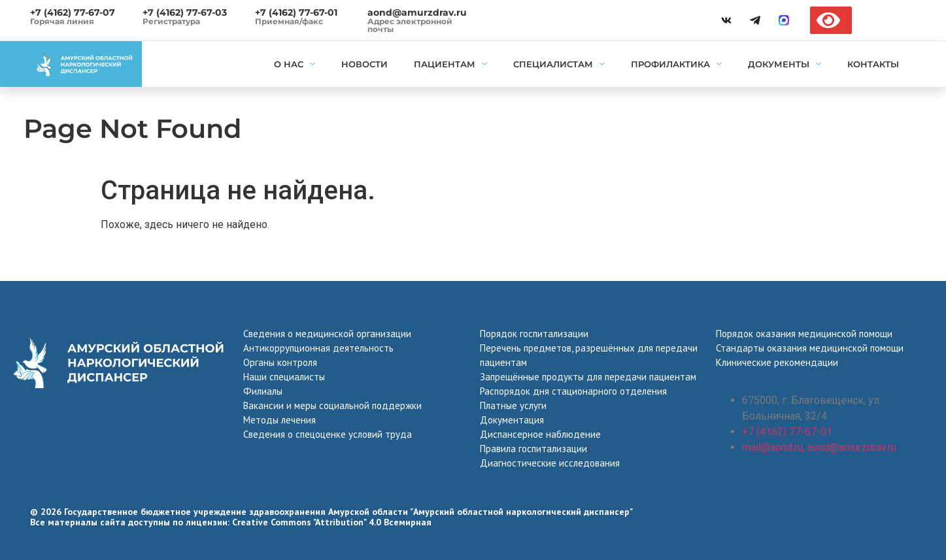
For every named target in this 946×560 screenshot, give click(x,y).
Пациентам (450, 64)
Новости (364, 64)
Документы (785, 64)
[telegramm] (755, 20)
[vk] (726, 20)
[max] (784, 20)
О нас (295, 64)
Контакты (873, 64)
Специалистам (559, 64)
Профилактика (676, 64)
